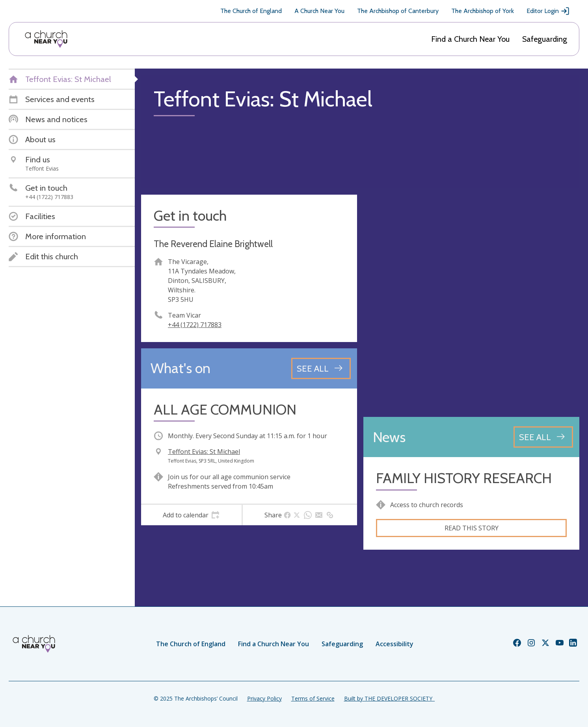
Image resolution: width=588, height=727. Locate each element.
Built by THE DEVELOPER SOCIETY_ (389, 698)
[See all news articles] (543, 437)
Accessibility (394, 644)
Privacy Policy (264, 698)
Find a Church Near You (470, 39)
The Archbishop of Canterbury (398, 11)
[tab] (191, 515)
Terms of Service (313, 698)
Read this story (472, 528)
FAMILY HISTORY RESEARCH (464, 478)
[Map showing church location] (471, 303)
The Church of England (251, 11)
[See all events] (321, 368)
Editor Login (548, 11)
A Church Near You (319, 11)
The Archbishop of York (483, 11)
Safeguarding (545, 39)
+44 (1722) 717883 (195, 325)
